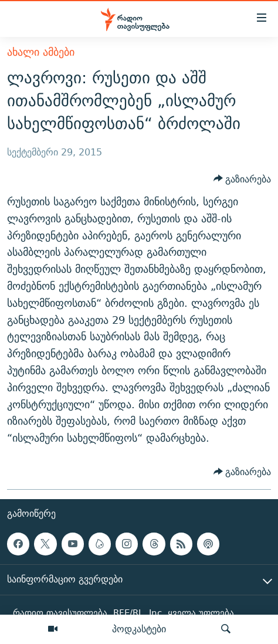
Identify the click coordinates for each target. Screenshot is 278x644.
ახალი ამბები (41, 52)
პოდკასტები (139, 629)
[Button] (243, 179)
